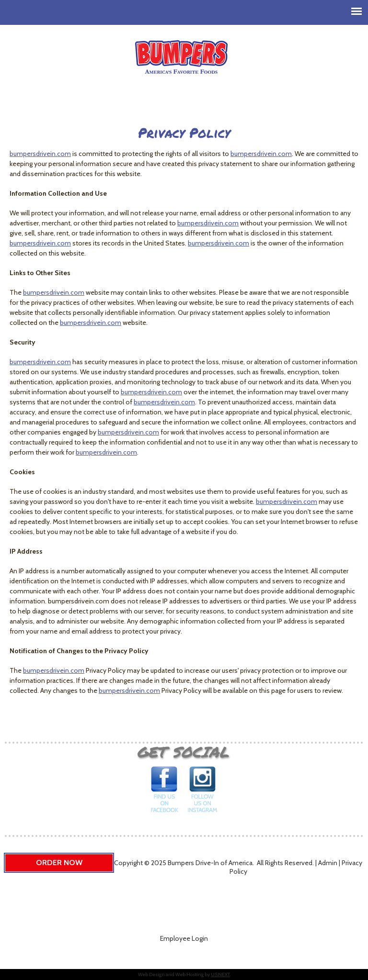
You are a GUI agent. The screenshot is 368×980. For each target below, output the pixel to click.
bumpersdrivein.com (40, 154)
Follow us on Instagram (202, 792)
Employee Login (184, 938)
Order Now (59, 863)
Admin (328, 863)
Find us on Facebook (165, 792)
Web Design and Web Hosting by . (184, 974)
